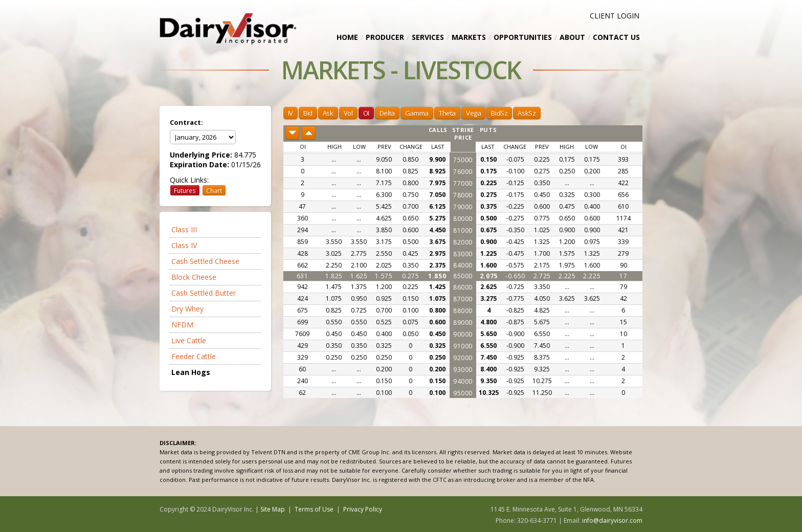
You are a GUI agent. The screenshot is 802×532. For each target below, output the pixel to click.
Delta (387, 113)
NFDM (182, 325)
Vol (348, 113)
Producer (385, 37)
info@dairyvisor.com (612, 520)
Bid (308, 113)
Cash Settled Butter (204, 293)
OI (366, 113)
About (572, 37)
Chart (214, 190)
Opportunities (523, 37)
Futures (185, 190)
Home (347, 37)
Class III (184, 229)
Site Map (273, 509)
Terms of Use (314, 509)
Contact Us (616, 37)
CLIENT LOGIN (615, 16)
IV (291, 113)
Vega (473, 113)
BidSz (499, 113)
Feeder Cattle (194, 356)
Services (428, 37)
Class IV (184, 245)
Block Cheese (194, 277)
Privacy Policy (363, 509)
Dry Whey (187, 309)
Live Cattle (189, 340)
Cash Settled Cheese (205, 261)
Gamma (417, 113)
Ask (328, 113)
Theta (447, 113)
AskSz (527, 113)
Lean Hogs (191, 372)
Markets (469, 37)
